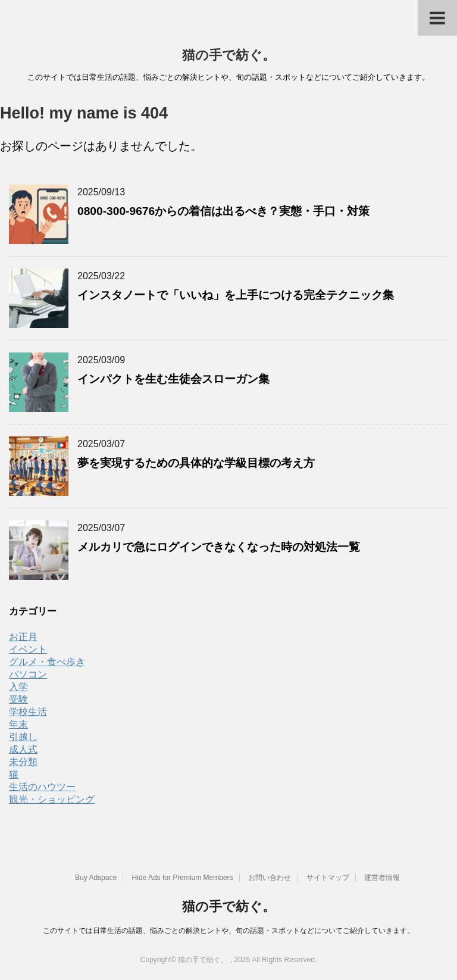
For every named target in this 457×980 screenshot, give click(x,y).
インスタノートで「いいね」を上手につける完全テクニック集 (236, 295)
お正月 (23, 637)
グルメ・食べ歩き (47, 662)
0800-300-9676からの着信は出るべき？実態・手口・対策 (223, 211)
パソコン (28, 674)
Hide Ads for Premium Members (183, 878)
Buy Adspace (96, 878)
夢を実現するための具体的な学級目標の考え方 (196, 463)
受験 (18, 699)
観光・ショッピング (52, 799)
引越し (23, 737)
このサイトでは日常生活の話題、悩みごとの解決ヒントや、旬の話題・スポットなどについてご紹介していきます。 (228, 931)
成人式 (23, 749)
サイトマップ (328, 878)
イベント (28, 649)
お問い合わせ (270, 878)
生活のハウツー (42, 787)
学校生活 (28, 712)
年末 (18, 724)
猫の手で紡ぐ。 (229, 55)
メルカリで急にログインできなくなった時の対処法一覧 (219, 547)
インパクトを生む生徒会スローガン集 (173, 379)
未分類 (23, 762)
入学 (18, 687)
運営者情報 (382, 878)
